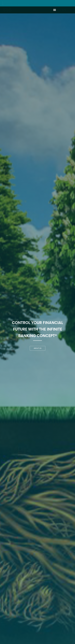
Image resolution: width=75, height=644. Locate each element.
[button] (55, 10)
